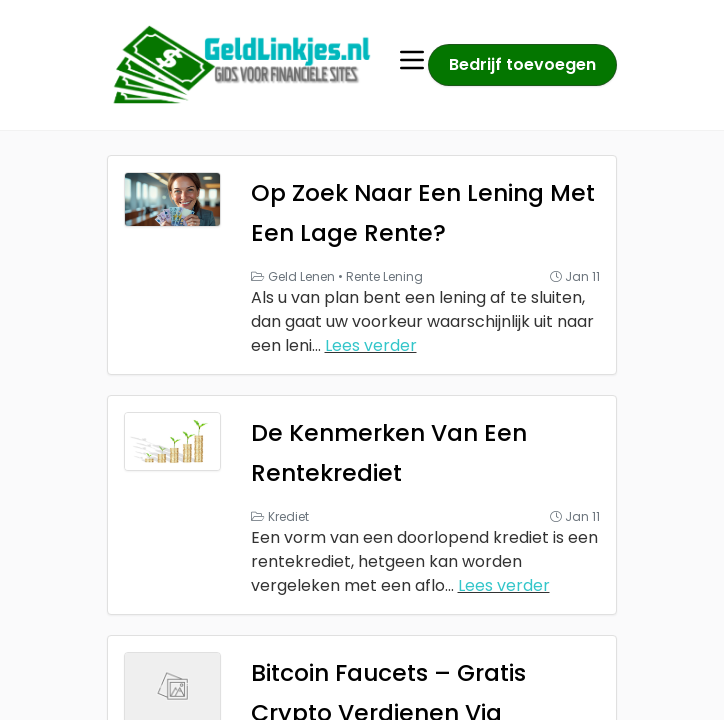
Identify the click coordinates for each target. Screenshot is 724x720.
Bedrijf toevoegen (522, 64)
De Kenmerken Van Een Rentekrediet (413, 451)
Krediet (288, 516)
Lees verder (371, 345)
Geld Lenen (301, 276)
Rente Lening (384, 276)
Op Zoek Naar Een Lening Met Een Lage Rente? (424, 211)
